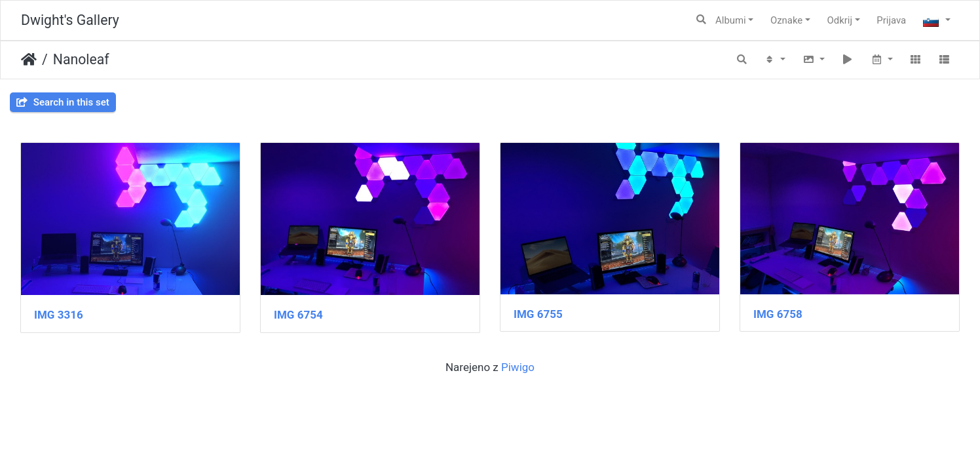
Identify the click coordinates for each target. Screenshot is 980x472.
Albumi (731, 20)
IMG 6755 (538, 314)
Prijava (891, 20)
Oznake (786, 20)
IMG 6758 (778, 314)
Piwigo (518, 367)
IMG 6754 (298, 315)
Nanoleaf (81, 59)
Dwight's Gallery (70, 20)
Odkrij (840, 20)
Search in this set (63, 102)
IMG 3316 (59, 315)
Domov (29, 60)
